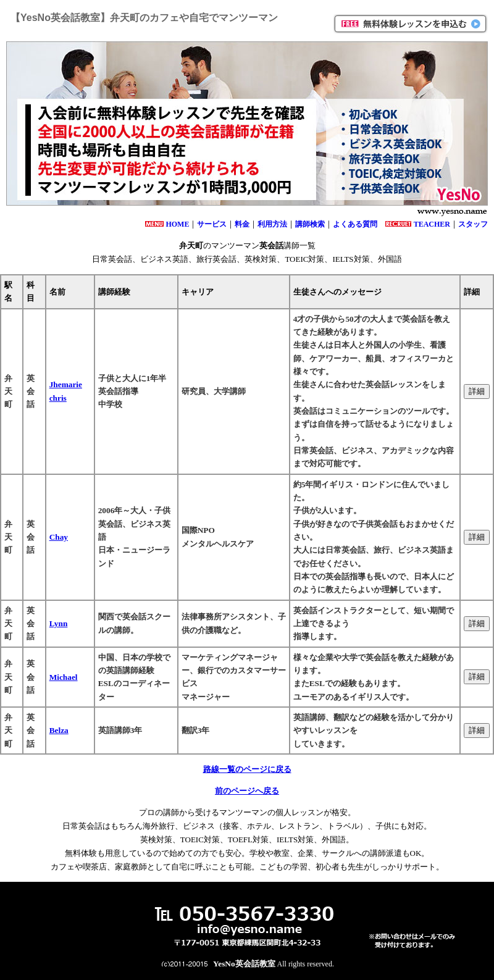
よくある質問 (355, 224)
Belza (59, 730)
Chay (59, 537)
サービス (212, 224)
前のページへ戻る (247, 791)
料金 (242, 224)
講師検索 (310, 224)
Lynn (59, 623)
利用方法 (272, 224)
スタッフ (473, 224)
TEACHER (432, 224)
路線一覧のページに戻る (247, 769)
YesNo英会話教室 (244, 964)
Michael (64, 677)
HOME (177, 224)
